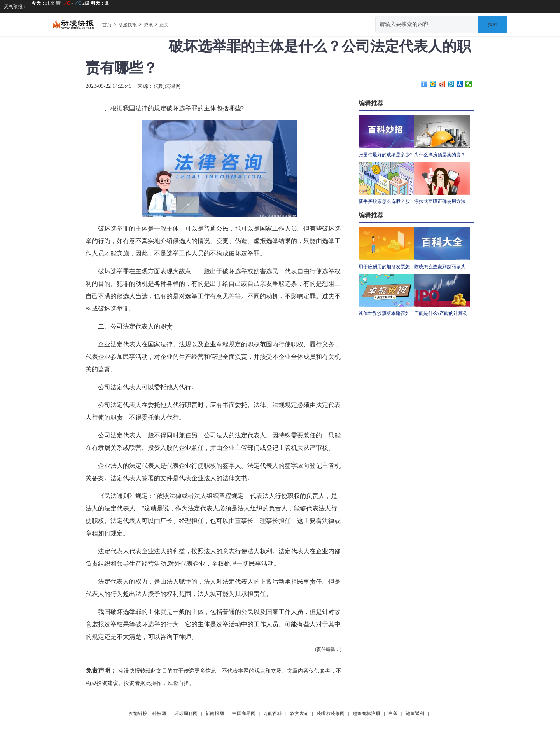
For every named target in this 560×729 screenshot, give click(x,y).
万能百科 (273, 713)
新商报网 (215, 713)
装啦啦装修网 (331, 713)
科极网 (159, 713)
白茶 (393, 713)
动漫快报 (128, 25)
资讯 (148, 25)
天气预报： (16, 7)
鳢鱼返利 (415, 713)
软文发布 (299, 713)
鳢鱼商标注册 (366, 713)
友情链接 (138, 713)
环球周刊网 (186, 713)
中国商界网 (244, 713)
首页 (107, 25)
